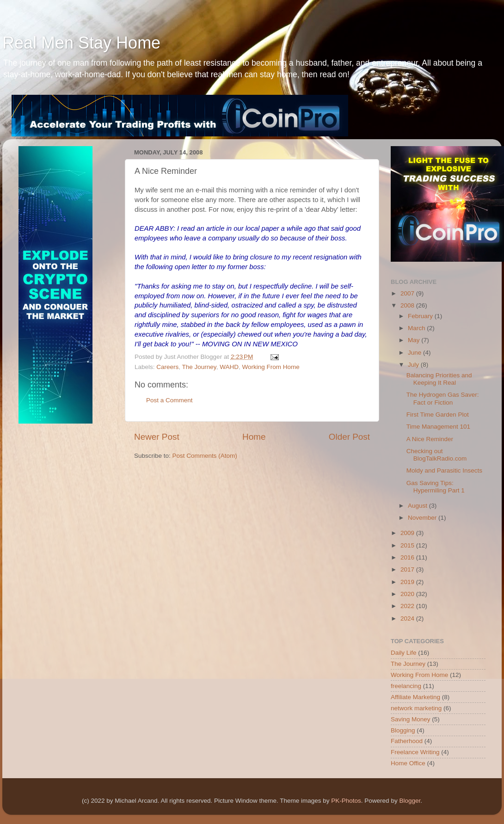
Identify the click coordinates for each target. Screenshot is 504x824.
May (415, 340)
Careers (167, 367)
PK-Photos (346, 801)
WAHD (229, 367)
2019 (408, 582)
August (418, 506)
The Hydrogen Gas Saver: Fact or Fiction (443, 398)
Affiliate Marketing (415, 697)
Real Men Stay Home (81, 43)
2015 (408, 545)
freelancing (406, 686)
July (414, 365)
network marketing (416, 708)
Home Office (408, 763)
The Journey (199, 367)
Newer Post (157, 437)
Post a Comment (169, 400)
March (417, 328)
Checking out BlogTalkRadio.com (437, 455)
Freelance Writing (415, 752)
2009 (408, 533)
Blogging (403, 730)
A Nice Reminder (430, 439)
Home (254, 437)
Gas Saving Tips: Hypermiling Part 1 (436, 487)
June (415, 353)
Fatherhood (407, 741)
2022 (408, 606)
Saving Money (411, 719)
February (421, 316)
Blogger (410, 801)
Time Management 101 (438, 427)
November (423, 518)
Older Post (349, 437)
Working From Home (270, 367)
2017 (408, 569)
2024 (408, 618)
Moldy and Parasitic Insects (444, 470)
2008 (408, 305)
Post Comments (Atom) (205, 456)
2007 (408, 293)
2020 (408, 594)
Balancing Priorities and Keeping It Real (439, 379)
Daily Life (404, 653)
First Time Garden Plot (438, 415)
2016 (408, 557)
